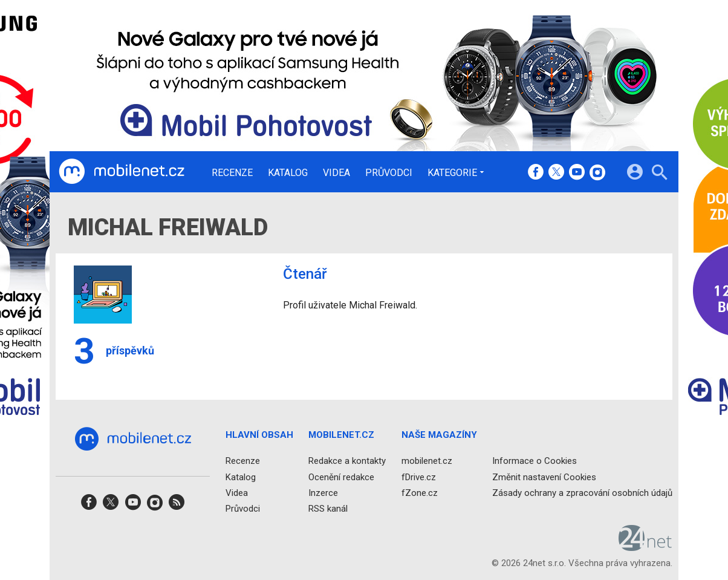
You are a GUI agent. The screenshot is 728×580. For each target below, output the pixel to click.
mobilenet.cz (427, 461)
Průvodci (389, 173)
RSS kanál (328, 509)
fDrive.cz (419, 477)
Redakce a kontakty (347, 461)
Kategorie (452, 172)
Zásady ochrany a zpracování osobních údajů (582, 493)
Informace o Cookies (535, 461)
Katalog (288, 173)
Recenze (232, 173)
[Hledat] (659, 174)
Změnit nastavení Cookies (544, 477)
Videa (336, 173)
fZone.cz (420, 493)
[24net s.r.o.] (645, 547)
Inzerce (323, 493)
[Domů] (122, 172)
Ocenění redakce (341, 477)
